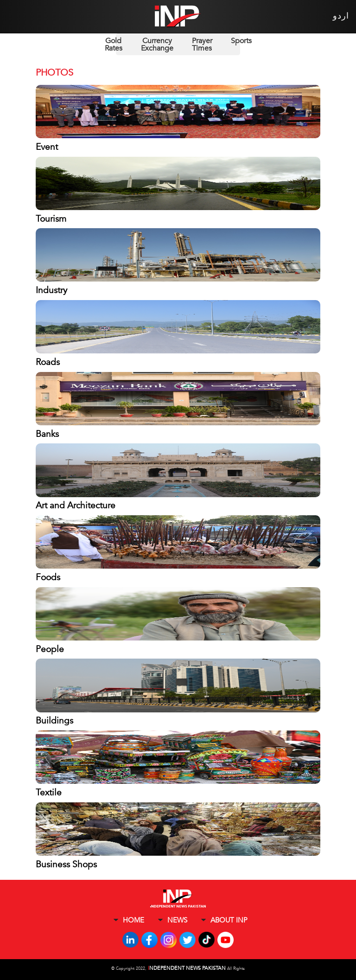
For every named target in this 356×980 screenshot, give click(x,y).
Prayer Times (202, 45)
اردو (341, 16)
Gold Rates (114, 45)
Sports (241, 41)
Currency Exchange (157, 45)
